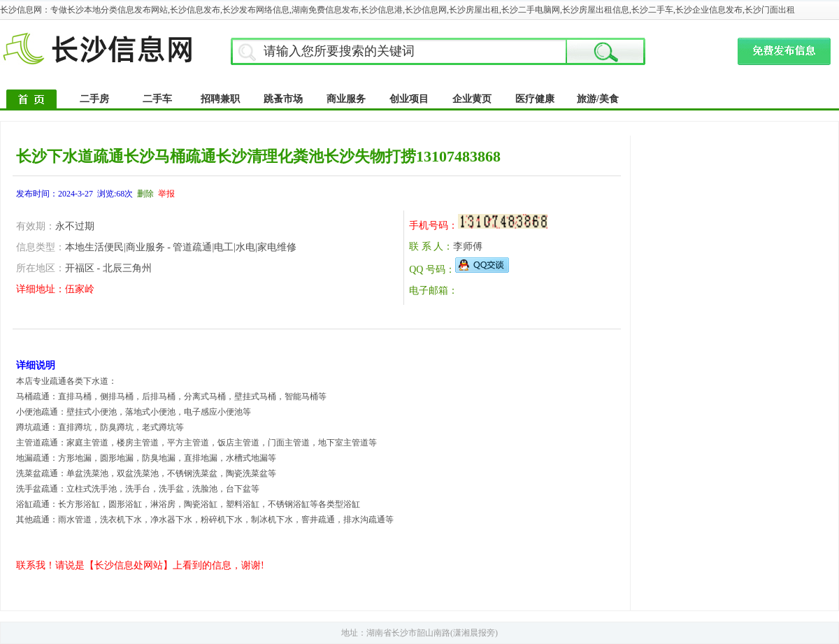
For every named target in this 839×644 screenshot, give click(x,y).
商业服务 (346, 99)
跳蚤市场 (283, 99)
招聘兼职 (220, 99)
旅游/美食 (598, 99)
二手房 (94, 99)
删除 (145, 194)
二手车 (157, 99)
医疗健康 (535, 99)
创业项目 (409, 99)
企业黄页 (472, 99)
